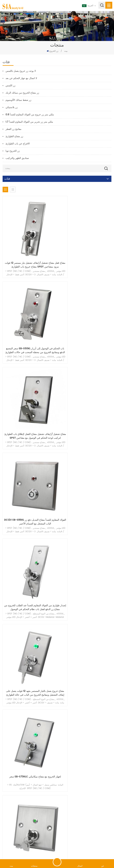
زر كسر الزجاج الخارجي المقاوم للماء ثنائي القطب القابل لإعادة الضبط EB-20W (29, 692)
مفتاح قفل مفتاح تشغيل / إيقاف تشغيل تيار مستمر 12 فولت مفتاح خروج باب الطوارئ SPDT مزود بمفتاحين (29, 253)
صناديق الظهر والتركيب (17, 158)
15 (75, 789)
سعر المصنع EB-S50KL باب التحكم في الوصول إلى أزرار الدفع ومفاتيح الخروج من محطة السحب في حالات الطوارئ (85, 253)
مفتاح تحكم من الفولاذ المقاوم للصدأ (85, 544)
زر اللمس (10, 86)
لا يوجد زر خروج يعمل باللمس (21, 71)
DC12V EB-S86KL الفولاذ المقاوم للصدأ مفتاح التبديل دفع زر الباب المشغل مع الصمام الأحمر (85, 326)
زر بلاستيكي (12, 107)
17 (91, 789)
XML (83, 850)
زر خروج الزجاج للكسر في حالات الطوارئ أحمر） (85, 692)
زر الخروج (54, 51)
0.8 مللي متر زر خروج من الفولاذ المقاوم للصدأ (30, 115)
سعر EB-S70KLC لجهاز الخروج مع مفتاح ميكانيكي (29, 472)
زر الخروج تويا (13, 151)
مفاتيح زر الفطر (13, 129)
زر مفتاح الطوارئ (14, 136)
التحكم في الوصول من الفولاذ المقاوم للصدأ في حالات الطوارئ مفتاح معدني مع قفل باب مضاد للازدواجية (85, 619)
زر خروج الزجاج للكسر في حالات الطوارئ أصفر (85, 763)
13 (60, 789)
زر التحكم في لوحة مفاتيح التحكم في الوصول (29, 617)
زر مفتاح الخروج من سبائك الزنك (22, 93)
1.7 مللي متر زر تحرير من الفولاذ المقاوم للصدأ (29, 122)
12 (52, 789)
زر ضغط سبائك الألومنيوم (18, 100)
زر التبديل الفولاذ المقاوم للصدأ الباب (29, 544)
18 (99, 789)
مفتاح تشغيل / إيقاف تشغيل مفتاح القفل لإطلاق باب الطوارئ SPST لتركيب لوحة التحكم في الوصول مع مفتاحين (29, 326)
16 (83, 789)
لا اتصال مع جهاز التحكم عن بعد (21, 78)
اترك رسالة (57, 862)
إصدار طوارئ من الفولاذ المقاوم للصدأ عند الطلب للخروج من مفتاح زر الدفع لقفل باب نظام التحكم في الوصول (29, 399)
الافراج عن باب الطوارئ (18, 144)
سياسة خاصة (94, 850)
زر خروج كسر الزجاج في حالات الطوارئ (29, 763)
